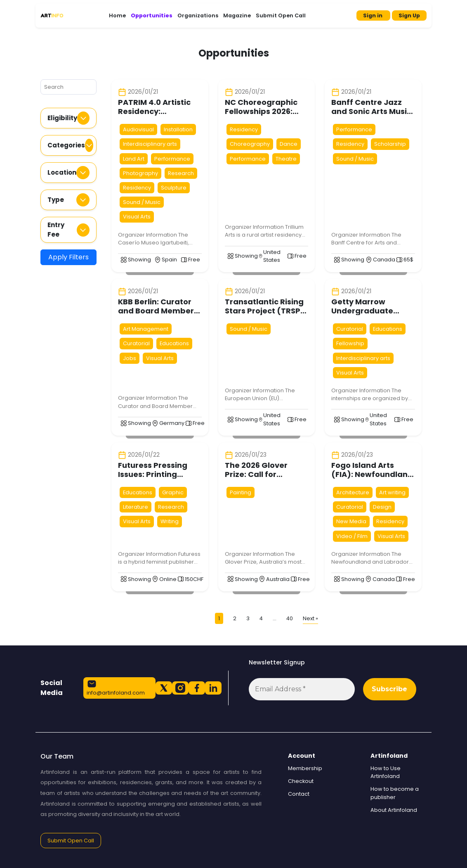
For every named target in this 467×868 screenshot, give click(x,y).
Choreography (250, 144)
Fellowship (350, 343)
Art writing (392, 492)
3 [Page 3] (248, 618)
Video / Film (352, 536)
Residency (137, 188)
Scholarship (390, 144)
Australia (278, 579)
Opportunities (152, 15)
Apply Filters (68, 257)
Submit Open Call (281, 15)
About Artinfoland (394, 810)
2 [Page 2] (235, 618)
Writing (170, 521)
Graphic (173, 492)
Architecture (353, 492)
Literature (136, 507)
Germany (172, 423)
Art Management (146, 329)
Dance (289, 144)
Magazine (237, 15)
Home (117, 15)
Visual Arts (137, 217)
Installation (178, 129)
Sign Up (409, 15)
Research (181, 173)
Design (382, 507)
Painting (241, 492)
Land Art (134, 159)
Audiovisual (138, 129)
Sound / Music (142, 202)
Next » (310, 618)
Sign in (373, 15)
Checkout (301, 781)
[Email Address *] (302, 689)
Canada (384, 260)
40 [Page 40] (290, 618)
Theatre (286, 159)
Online (168, 579)
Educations (174, 343)
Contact (299, 794)
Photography (140, 173)
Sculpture (174, 188)
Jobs (130, 358)
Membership (305, 768)
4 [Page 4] (261, 618)
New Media (351, 521)
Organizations (198, 15)
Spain (169, 260)
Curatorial (136, 343)
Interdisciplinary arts (150, 144)
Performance (172, 159)
